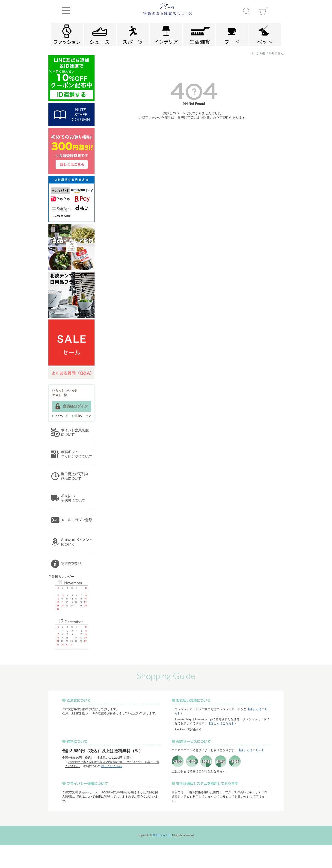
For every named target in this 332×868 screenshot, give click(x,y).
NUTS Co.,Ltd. (162, 835)
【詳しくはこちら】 (221, 723)
